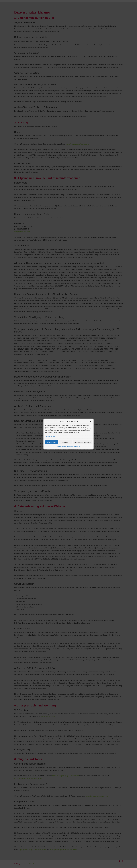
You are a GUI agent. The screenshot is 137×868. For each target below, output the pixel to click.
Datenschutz (70, 447)
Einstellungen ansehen (82, 442)
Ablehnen (65, 442)
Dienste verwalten (51, 436)
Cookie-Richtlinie (62, 447)
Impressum (77, 447)
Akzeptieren (52, 442)
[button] (91, 421)
